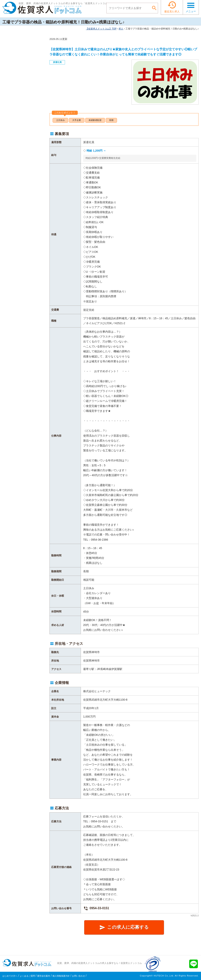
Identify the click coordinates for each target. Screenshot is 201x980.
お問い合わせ (79, 976)
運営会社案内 (44, 976)
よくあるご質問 (27, 976)
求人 (121, 29)
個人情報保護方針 (61, 976)
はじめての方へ (10, 976)
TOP (101, 29)
